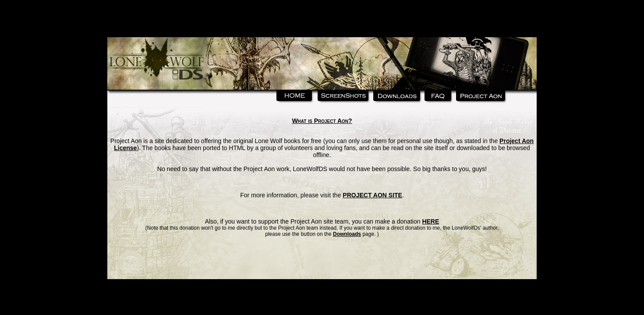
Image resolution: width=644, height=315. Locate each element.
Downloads (347, 234)
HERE (430, 221)
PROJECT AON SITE (372, 195)
